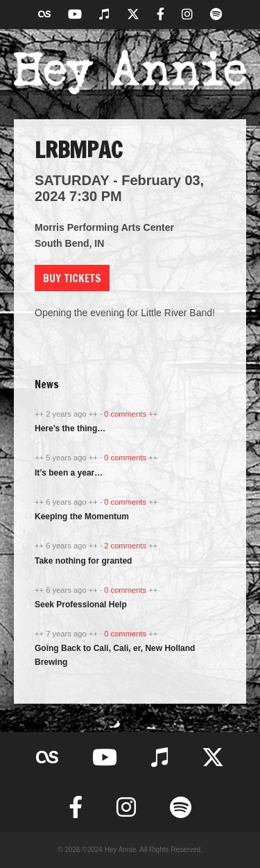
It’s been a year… (69, 473)
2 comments (126, 546)
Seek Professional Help (81, 605)
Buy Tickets (72, 278)
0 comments (126, 414)
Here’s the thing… (70, 428)
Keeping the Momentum (82, 517)
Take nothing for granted (83, 561)
